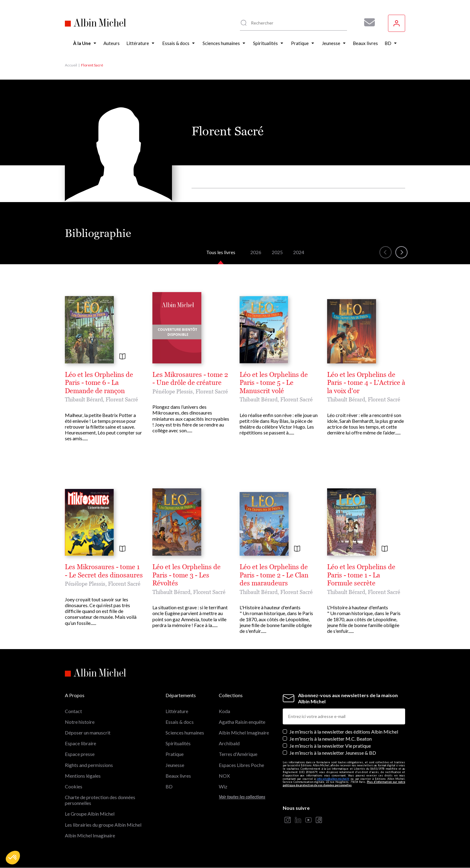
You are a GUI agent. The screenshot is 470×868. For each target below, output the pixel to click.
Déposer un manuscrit (88, 733)
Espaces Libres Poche (241, 765)
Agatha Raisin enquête (242, 722)
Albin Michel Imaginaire (90, 835)
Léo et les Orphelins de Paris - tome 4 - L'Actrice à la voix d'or (366, 383)
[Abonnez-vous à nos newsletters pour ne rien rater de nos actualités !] (367, 22)
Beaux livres (178, 776)
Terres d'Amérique (238, 754)
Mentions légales (83, 776)
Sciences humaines (185, 733)
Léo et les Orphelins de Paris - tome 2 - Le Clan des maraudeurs (274, 575)
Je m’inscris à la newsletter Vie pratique (330, 746)
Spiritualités (178, 743)
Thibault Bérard (84, 399)
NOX (224, 776)
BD (169, 786)
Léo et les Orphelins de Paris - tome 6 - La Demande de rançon (99, 383)
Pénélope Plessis (173, 391)
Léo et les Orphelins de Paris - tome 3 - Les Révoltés (187, 575)
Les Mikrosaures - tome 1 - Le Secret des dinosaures (104, 571)
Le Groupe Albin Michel (90, 814)
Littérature (177, 711)
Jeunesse (175, 765)
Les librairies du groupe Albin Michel (103, 825)
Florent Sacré (122, 399)
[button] (13, 858)
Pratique (175, 754)
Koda (224, 711)
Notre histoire (80, 722)
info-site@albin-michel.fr (333, 779)
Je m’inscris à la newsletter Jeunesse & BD (333, 753)
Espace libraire (80, 743)
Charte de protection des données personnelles (100, 800)
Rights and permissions (89, 765)
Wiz (223, 786)
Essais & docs (180, 722)
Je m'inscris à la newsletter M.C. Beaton (331, 739)
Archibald (229, 743)
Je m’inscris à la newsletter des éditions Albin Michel (344, 732)
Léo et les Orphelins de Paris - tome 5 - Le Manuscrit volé (274, 383)
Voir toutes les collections (242, 797)
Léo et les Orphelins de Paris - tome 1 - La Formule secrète (361, 575)
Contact (73, 711)
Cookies (74, 786)
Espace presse (80, 754)
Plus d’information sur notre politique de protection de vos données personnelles (344, 783)
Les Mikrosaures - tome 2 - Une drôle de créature (190, 379)
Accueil (71, 65)
